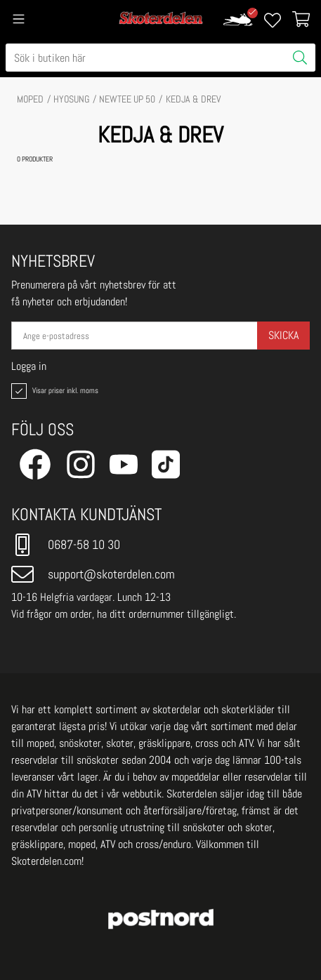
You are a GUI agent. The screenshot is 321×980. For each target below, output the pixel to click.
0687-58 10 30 (66, 545)
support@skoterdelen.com (93, 574)
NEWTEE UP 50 (127, 99)
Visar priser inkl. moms (53, 391)
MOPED (30, 99)
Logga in (29, 366)
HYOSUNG (71, 99)
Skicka (283, 335)
